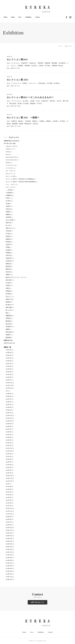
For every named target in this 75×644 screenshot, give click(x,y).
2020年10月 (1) (10, 533)
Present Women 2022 (11, 160)
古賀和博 (8, 217)
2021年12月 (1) (10, 508)
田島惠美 (8, 291)
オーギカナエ (9, 168)
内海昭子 (8, 212)
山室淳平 (8, 245)
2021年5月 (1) (9, 497)
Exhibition (28, 17)
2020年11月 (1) (10, 530)
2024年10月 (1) (10, 421)
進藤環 (8, 329)
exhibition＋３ (10, 149)
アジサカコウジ (10, 165)
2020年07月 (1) (10, 536)
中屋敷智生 (9, 195)
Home (5, 17)
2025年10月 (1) (10, 388)
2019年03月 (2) (10, 571)
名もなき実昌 (9, 220)
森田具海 (8, 266)
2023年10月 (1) (10, 451)
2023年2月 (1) (9, 443)
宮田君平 (8, 236)
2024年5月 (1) (9, 405)
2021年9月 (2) (9, 487)
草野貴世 (8, 318)
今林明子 (8, 206)
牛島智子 (8, 286)
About (13, 17)
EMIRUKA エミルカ (10, 141)
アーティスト (8, 143)
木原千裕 (8, 255)
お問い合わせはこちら (37, 602)
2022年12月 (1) (10, 476)
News (20, 17)
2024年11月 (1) (10, 418)
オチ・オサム (9, 171)
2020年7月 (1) (9, 522)
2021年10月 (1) (10, 514)
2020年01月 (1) (10, 547)
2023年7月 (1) (9, 429)
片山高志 (8, 283)
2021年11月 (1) (10, 511)
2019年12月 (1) (10, 549)
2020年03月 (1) (10, 541)
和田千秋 (8, 223)
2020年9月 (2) (9, 517)
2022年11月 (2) (10, 478)
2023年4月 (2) (9, 437)
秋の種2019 (9, 305)
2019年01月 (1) (10, 574)
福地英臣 (8, 302)
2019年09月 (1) (10, 558)
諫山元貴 (8, 324)
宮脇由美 (8, 239)
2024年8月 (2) (9, 396)
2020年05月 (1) (10, 538)
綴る (7, 313)
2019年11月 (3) (10, 552)
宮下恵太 (8, 234)
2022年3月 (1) (9, 467)
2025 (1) (8, 391)
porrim (7, 154)
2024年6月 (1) (9, 402)
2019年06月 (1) (10, 566)
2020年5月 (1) (9, 525)
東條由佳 (8, 264)
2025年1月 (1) (9, 380)
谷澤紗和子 (9, 327)
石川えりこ (9, 296)
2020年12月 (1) (10, 528)
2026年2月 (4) (9, 358)
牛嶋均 (8, 288)
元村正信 (8, 209)
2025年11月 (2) (10, 385)
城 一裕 (8, 225)
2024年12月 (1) (10, 415)
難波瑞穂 (8, 337)
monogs (8, 152)
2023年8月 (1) (9, 426)
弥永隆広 (8, 250)
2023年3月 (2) (9, 440)
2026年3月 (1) (9, 355)
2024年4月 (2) (9, 407)
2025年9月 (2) (9, 361)
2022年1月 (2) (9, 473)
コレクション (8, 343)
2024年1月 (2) (9, 413)
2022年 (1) (8, 484)
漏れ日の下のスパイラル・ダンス (15, 277)
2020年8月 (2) (9, 519)
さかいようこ (9, 173)
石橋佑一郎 (9, 299)
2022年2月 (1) (9, 470)
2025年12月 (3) (10, 383)
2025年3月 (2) (9, 374)
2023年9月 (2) (9, 424)
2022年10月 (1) (10, 481)
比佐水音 (8, 272)
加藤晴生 (8, 214)
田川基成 (8, 294)
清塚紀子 (8, 275)
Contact (37, 17)
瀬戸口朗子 (9, 280)
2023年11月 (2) (10, 448)
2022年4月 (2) (9, 465)
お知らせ (7, 340)
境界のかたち (9, 228)
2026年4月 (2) (9, 353)
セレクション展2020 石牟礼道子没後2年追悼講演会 (21, 182)
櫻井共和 (8, 269)
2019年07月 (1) (10, 563)
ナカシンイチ (9, 187)
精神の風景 (9, 307)
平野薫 (8, 247)
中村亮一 (8, 198)
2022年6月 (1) (9, 459)
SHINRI (8, 163)
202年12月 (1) (9, 350)
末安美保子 (9, 261)
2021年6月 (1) (9, 495)
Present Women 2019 (11, 157)
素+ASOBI (9, 310)
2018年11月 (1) (10, 577)
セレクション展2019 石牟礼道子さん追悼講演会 (20, 179)
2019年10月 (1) (10, 555)
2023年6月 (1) (9, 432)
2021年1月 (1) (9, 506)
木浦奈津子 (9, 258)
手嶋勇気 (8, 253)
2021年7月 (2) (9, 492)
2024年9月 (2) (9, 394)
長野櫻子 (8, 335)
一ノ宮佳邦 (9, 190)
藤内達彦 (8, 321)
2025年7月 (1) (9, 364)
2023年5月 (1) (9, 435)
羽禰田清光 (9, 316)
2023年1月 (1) (9, 446)
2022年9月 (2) (9, 454)
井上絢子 (8, 201)
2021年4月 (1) (9, 500)
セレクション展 (10, 176)
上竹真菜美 (9, 193)
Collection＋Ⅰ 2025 (11, 146)
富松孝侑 (8, 242)
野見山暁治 (9, 332)
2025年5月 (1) (9, 369)
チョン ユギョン (11, 184)
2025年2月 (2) (9, 377)
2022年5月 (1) (9, 462)
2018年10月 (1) (10, 579)
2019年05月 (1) (10, 569)
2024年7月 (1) (9, 399)
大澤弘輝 (8, 231)
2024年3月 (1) (9, 410)
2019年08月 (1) (10, 560)
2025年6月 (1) (9, 366)
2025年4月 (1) (9, 372)
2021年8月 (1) (9, 489)
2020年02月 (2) (10, 544)
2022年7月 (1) (9, 456)
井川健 (8, 204)
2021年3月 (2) (9, 503)
